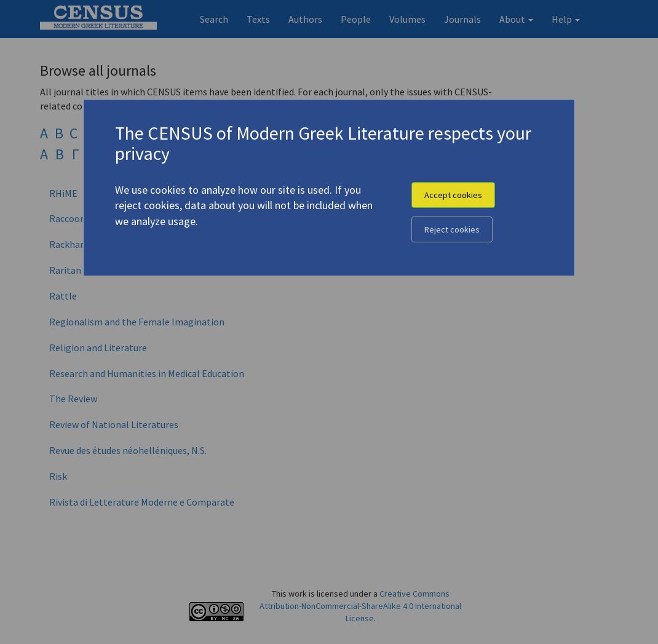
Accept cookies (453, 195)
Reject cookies (452, 229)
